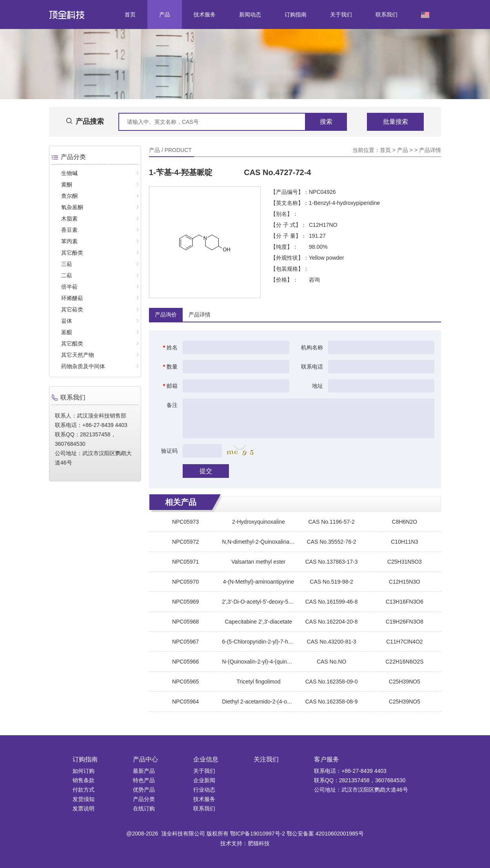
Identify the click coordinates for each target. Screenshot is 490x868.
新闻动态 (250, 14)
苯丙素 (69, 241)
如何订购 (83, 771)
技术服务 (205, 14)
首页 (130, 14)
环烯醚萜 (72, 298)
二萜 (67, 275)
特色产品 (144, 780)
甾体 (67, 321)
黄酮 (67, 184)
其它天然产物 (78, 355)
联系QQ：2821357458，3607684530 (360, 780)
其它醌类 (72, 344)
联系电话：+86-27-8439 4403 (350, 771)
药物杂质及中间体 (83, 366)
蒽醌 (67, 332)
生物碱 (69, 173)
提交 (206, 471)
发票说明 (83, 808)
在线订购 (144, 808)
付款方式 (83, 790)
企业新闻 (204, 780)
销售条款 (83, 780)
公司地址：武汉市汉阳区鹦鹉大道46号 (361, 790)
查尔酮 (69, 196)
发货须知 (83, 799)
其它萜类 (72, 309)
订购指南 (296, 14)
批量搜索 (396, 122)
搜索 (326, 122)
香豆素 (69, 230)
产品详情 (430, 150)
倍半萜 (69, 287)
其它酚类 (72, 253)
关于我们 (341, 14)
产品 (165, 14)
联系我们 (387, 14)
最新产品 (144, 771)
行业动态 (204, 790)
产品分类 (144, 799)
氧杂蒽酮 (72, 207)
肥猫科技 (259, 843)
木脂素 (69, 219)
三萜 (67, 264)
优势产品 (144, 790)
